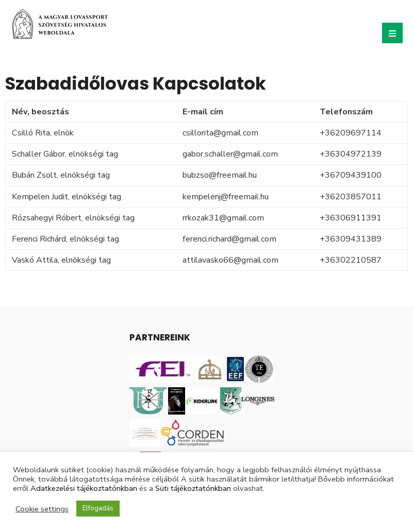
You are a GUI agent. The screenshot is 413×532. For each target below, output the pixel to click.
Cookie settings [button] (42, 509)
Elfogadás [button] (98, 508)
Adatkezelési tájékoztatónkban (84, 488)
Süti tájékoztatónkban (193, 488)
